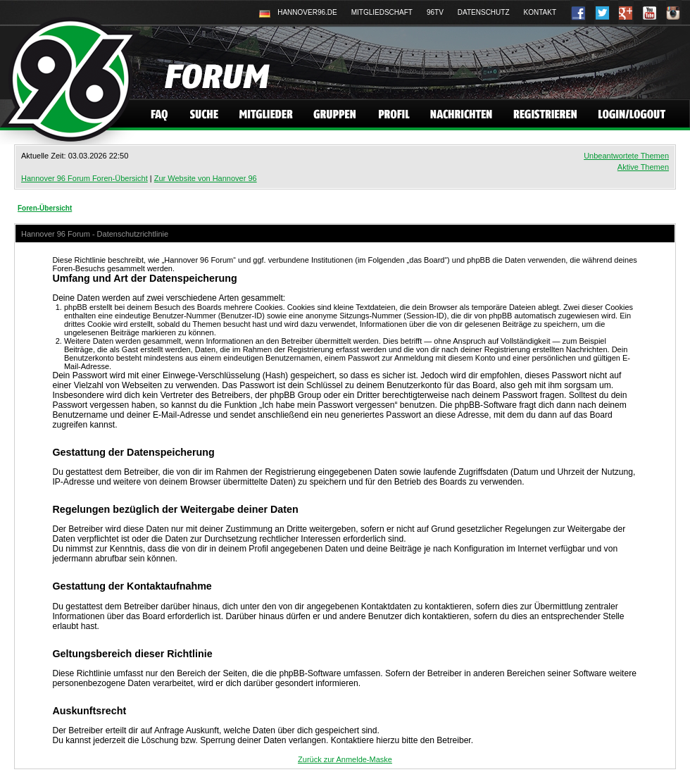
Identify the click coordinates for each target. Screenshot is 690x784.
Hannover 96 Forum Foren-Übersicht (84, 178)
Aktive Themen (643, 167)
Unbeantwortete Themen (626, 156)
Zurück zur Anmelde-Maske (345, 759)
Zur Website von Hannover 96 (206, 178)
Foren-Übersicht (45, 208)
